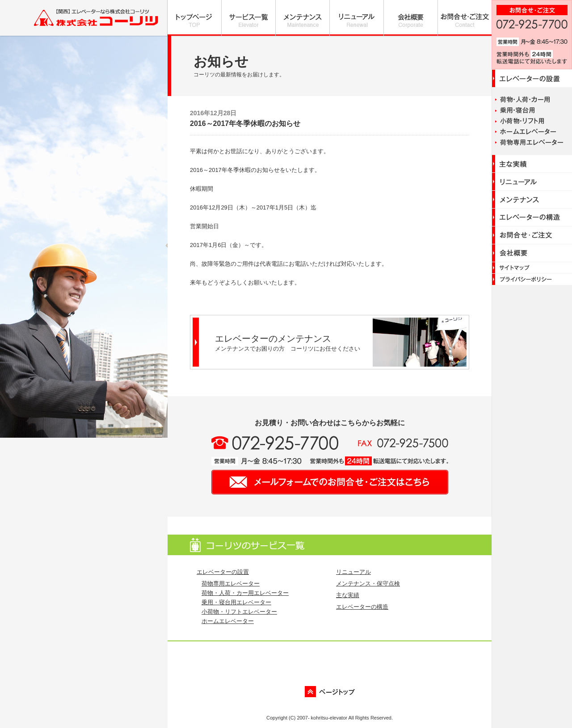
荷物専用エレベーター (231, 584)
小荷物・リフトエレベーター (239, 612)
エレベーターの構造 (362, 607)
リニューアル (353, 572)
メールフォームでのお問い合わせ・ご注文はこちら (330, 482)
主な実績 (348, 595)
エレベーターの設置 (223, 572)
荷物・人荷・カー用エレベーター (245, 593)
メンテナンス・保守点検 (368, 584)
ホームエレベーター (228, 621)
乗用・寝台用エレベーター (236, 602)
